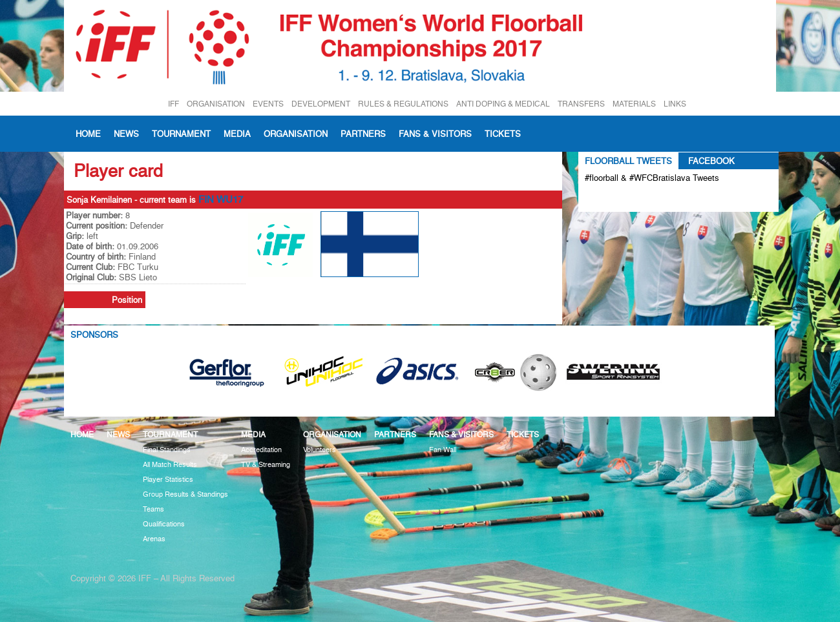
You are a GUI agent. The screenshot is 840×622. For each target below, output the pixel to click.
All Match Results (170, 465)
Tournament (181, 134)
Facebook (711, 161)
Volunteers (320, 450)
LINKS (675, 104)
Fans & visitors (435, 134)
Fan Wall (443, 450)
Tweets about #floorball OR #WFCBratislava (641, 199)
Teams (153, 509)
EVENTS (268, 104)
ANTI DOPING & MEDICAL (503, 104)
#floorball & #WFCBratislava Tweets (652, 178)
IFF (173, 104)
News (126, 134)
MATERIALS (634, 104)
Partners (363, 134)
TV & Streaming (266, 465)
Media (237, 134)
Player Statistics (168, 480)
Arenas (154, 539)
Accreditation (261, 450)
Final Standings (167, 450)
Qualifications (164, 524)
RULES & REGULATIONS (403, 104)
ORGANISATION (216, 104)
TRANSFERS (581, 104)
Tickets (503, 134)
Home (88, 134)
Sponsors (94, 335)
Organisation (296, 134)
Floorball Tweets (628, 161)
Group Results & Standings (185, 494)
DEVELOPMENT (321, 104)
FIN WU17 (221, 200)
